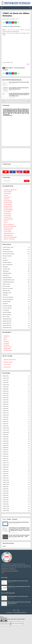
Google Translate (8, 230)
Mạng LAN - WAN (16, 291)
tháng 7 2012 (16, 452)
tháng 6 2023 (16, 402)
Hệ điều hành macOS (16, 273)
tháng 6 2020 (16, 441)
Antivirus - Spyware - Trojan (16, 247)
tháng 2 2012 (16, 458)
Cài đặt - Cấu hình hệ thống (19, 68)
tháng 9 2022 (16, 409)
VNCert (5, 223)
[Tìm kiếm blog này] (13, 181)
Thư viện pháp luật (8, 204)
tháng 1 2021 (16, 426)
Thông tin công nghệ (16, 306)
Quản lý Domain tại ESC (9, 234)
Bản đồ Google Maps (8, 210)
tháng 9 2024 (16, 387)
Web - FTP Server (16, 317)
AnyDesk (6, 195)
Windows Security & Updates (10, 226)
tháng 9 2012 (16, 450)
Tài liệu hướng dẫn (16, 302)
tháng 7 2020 (16, 439)
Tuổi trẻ (6, 338)
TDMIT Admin (6, 18)
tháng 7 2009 (16, 491)
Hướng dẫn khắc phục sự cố (16, 280)
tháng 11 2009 (16, 482)
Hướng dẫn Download (16, 278)
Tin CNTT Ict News (8, 351)
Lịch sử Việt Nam (8, 232)
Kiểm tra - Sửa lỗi (16, 284)
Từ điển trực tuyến (8, 208)
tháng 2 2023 (16, 406)
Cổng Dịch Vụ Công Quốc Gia (10, 190)
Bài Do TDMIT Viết (7, 19)
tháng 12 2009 (16, 480)
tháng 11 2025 (16, 378)
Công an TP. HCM (8, 347)
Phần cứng (16, 295)
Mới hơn (4, 101)
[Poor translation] (5, 621)
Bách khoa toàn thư (8, 206)
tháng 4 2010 (16, 474)
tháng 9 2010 (16, 467)
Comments (15, 519)
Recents (9, 519)
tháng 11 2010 (16, 463)
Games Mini (16, 260)
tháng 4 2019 (16, 448)
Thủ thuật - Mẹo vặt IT (16, 308)
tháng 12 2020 (16, 428)
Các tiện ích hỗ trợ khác (16, 252)
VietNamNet (7, 336)
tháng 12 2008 (16, 506)
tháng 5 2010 (16, 472)
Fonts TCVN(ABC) (8, 192)
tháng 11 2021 (16, 413)
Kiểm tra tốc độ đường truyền (10, 237)
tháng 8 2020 (16, 437)
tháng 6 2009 (16, 493)
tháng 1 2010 (16, 478)
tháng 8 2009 (16, 489)
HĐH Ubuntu (5, 70)
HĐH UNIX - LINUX (16, 269)
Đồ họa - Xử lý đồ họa (16, 256)
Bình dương (6, 345)
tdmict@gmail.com (8, 573)
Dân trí (5, 340)
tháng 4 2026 (16, 376)
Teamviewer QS (7, 197)
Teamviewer (7, 199)
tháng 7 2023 (16, 400)
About (18, 610)
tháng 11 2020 (16, 430)
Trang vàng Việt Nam (8, 219)
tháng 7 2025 (16, 380)
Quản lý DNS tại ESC (8, 235)
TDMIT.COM (16, 304)
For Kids (16, 258)
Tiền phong (6, 343)
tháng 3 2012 (16, 456)
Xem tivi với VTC (7, 365)
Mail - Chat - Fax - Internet (16, 289)
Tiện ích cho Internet (16, 315)
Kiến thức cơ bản (16, 286)
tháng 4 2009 (16, 498)
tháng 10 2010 (16, 465)
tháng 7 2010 (16, 469)
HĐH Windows (16, 271)
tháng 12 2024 (16, 385)
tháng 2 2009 (16, 502)
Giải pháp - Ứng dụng (16, 263)
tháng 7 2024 (16, 391)
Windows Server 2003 (16, 319)
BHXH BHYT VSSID (8, 203)
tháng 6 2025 (16, 383)
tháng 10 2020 (16, 432)
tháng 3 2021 (16, 422)
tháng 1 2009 (16, 504)
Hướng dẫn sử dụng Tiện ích (16, 282)
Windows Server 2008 (16, 321)
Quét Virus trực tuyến (9, 228)
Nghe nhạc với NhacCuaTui (10, 360)
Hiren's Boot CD (16, 276)
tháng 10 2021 (16, 415)
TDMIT (28, 64)
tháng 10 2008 (16, 511)
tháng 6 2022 (16, 411)
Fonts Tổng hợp (7, 193)
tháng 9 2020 (16, 435)
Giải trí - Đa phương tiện (16, 265)
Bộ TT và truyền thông (9, 224)
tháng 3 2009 (16, 500)
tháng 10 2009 (16, 485)
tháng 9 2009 (16, 487)
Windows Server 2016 (16, 323)
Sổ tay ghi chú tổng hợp (16, 299)
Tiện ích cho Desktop (16, 312)
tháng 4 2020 (16, 445)
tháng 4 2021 (16, 419)
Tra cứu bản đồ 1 (8, 212)
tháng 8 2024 (16, 389)
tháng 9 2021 (16, 417)
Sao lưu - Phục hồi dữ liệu (16, 297)
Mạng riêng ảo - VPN (16, 293)
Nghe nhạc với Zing (8, 362)
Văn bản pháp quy (8, 201)
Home (14, 610)
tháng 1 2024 (16, 396)
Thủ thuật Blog (16, 310)
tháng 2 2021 (16, 424)
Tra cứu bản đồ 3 (8, 215)
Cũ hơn (29, 101)
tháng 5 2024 (16, 393)
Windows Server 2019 (16, 325)
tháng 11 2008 (16, 508)
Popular (4, 519)
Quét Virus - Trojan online (9, 239)
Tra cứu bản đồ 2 (8, 213)
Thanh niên (6, 341)
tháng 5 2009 (16, 495)
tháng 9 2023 (16, 398)
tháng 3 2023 (16, 404)
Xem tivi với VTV (7, 367)
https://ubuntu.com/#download (12, 32)
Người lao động (7, 349)
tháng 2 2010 (16, 476)
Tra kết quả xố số (8, 217)
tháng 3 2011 (16, 461)
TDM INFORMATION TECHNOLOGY (20, 612)
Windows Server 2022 (16, 328)
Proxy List (6, 221)
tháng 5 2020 (16, 443)
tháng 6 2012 (16, 454)
